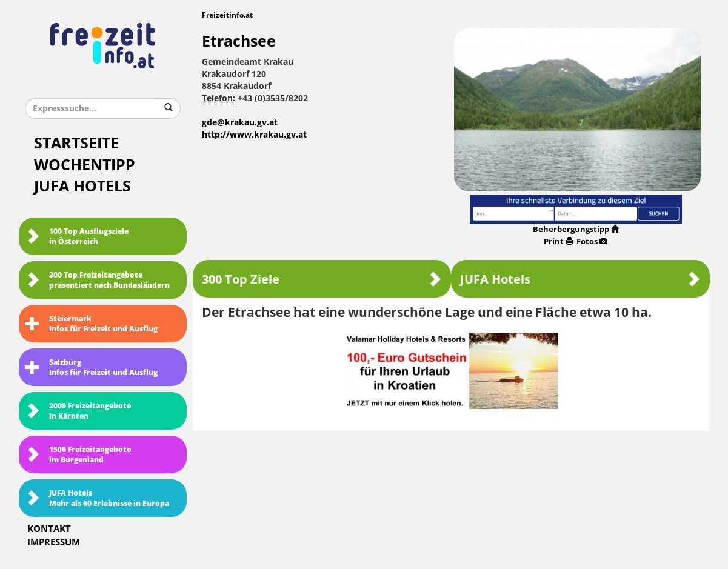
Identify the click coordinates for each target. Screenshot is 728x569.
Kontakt (49, 529)
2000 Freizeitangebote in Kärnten (78, 411)
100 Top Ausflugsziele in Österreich (77, 237)
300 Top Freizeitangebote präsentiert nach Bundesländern (97, 280)
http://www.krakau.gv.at (254, 135)
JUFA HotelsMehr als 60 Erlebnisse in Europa (97, 498)
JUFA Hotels (82, 186)
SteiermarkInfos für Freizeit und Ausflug (91, 324)
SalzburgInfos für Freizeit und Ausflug (91, 368)
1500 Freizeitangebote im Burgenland (78, 455)
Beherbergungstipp (576, 229)
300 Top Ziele (322, 279)
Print (559, 241)
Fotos (592, 241)
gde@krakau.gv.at (240, 123)
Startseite (76, 143)
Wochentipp (85, 165)
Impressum (54, 542)
